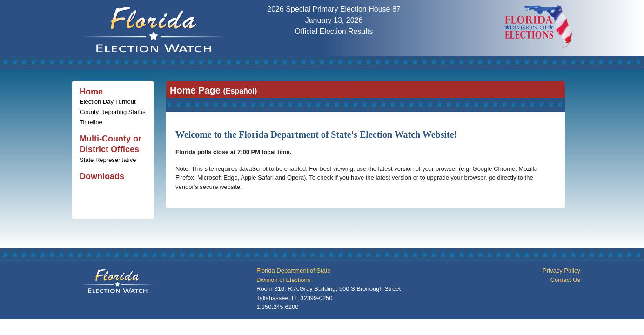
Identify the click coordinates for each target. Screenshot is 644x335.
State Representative (108, 160)
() (240, 91)
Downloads (102, 176)
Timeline (91, 122)
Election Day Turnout (108, 102)
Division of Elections (283, 280)
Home (91, 92)
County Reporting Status (113, 112)
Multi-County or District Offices (111, 144)
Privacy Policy (561, 271)
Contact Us (565, 280)
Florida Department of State (294, 271)
